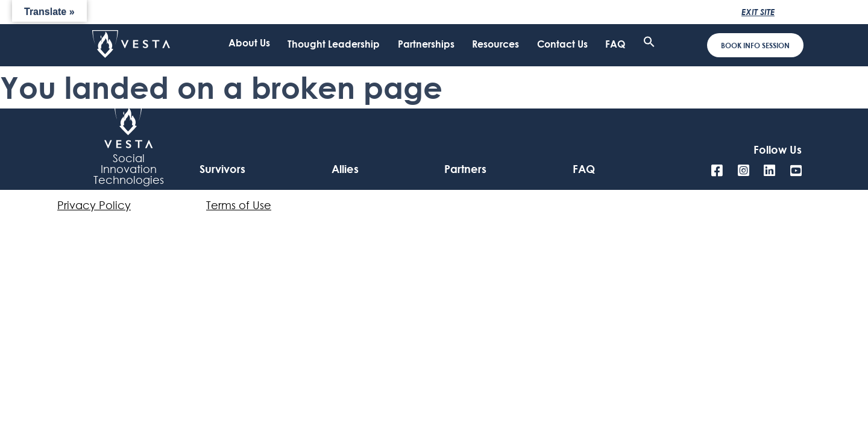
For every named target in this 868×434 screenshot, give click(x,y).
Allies (345, 169)
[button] (649, 44)
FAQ (615, 46)
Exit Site (758, 12)
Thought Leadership (334, 46)
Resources (495, 46)
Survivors (222, 169)
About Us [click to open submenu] (249, 44)
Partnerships (426, 46)
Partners (465, 169)
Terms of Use (239, 205)
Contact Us (562, 46)
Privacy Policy (94, 205)
